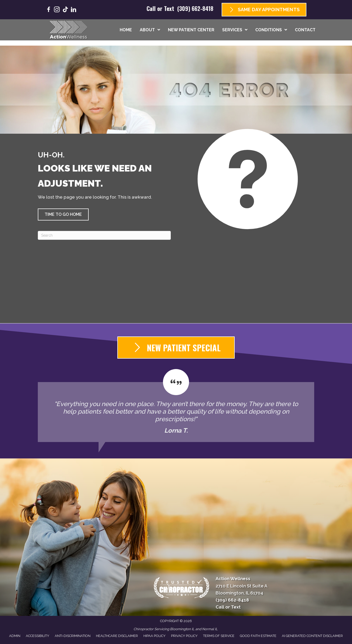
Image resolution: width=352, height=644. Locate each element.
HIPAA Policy (154, 636)
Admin (15, 636)
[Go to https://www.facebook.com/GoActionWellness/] (48, 10)
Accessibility (38, 636)
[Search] (104, 235)
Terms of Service (219, 636)
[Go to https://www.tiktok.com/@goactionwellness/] (65, 10)
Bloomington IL (182, 629)
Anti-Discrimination (73, 636)
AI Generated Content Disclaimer (312, 636)
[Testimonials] (176, 406)
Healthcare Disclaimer (117, 636)
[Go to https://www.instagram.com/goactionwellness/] (57, 10)
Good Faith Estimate (258, 636)
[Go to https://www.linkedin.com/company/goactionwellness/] (74, 10)
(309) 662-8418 (195, 8)
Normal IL (210, 629)
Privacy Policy (184, 636)
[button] (63, 214)
